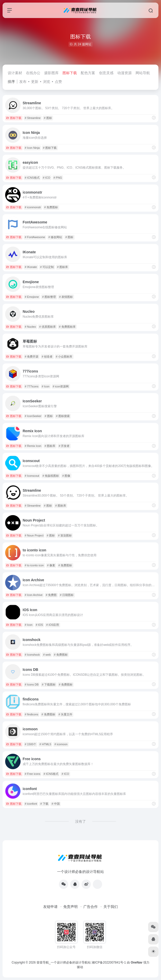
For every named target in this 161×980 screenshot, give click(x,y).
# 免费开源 (32, 357)
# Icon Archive (34, 595)
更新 (35, 82)
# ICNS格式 (32, 178)
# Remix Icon (33, 446)
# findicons (32, 714)
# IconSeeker (33, 416)
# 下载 (44, 804)
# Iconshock (32, 655)
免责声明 (70, 907)
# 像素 (51, 565)
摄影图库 (51, 73)
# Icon (46, 386)
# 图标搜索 (63, 416)
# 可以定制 (47, 267)
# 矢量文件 (65, 714)
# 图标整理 (49, 297)
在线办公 (33, 73)
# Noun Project (34, 535)
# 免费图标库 (67, 327)
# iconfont (31, 804)
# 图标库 (62, 267)
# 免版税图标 (51, 476)
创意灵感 (106, 73)
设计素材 (15, 73)
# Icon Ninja (32, 148)
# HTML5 (45, 744)
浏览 (47, 82)
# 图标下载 (50, 148)
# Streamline (33, 118)
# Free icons (33, 774)
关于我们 (111, 907)
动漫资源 (124, 73)
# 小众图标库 (64, 357)
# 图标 (48, 118)
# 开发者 (64, 446)
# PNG (58, 178)
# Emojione (32, 297)
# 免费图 (51, 595)
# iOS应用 (53, 625)
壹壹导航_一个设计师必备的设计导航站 (64, 962)
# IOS (39, 625)
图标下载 (70, 73)
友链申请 (50, 907)
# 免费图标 (51, 207)
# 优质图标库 (47, 327)
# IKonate (31, 267)
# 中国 (56, 804)
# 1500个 (30, 744)
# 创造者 (47, 357)
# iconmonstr (33, 207)
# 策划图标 (65, 535)
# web (47, 655)
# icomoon (61, 744)
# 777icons (32, 386)
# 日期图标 (67, 595)
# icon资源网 (61, 386)
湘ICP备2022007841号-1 (109, 962)
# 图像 (66, 476)
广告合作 (91, 907)
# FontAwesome (35, 237)
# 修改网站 (55, 237)
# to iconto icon (34, 565)
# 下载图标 (49, 684)
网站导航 (143, 73)
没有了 (80, 821)
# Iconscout (32, 476)
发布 (23, 82)
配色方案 (88, 73)
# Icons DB (32, 684)
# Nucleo (30, 327)
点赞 (58, 82)
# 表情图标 (66, 297)
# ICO (46, 178)
